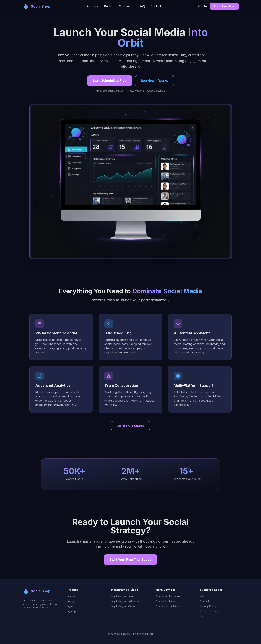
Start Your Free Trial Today (130, 560)
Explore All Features (130, 426)
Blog (203, 616)
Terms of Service (210, 611)
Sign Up (71, 611)
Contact (156, 6)
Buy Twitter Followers (168, 596)
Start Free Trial (224, 6)
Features (93, 6)
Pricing (109, 6)
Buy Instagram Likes (123, 596)
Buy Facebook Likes (167, 606)
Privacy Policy (208, 606)
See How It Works (154, 81)
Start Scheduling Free (110, 81)
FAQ (142, 6)
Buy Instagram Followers (125, 601)
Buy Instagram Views (123, 606)
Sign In (202, 6)
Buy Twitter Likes (165, 601)
